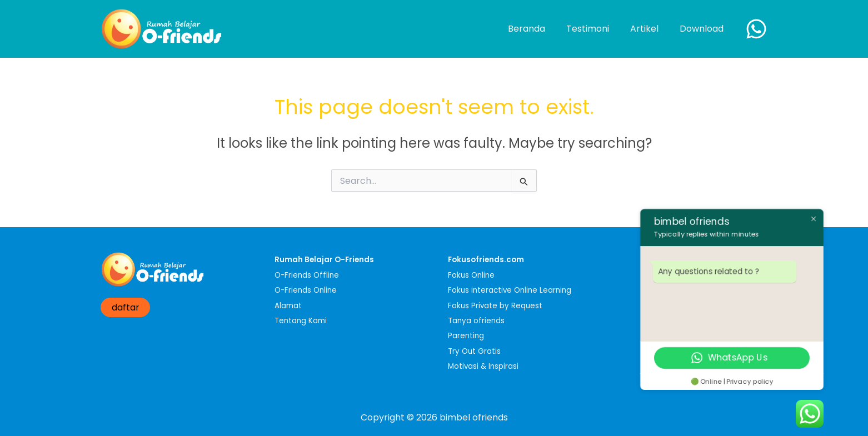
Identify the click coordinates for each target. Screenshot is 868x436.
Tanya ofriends (476, 321)
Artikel (649, 29)
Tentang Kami (301, 321)
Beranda (538, 29)
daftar (126, 307)
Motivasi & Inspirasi (483, 366)
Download (703, 29)
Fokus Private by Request (495, 306)
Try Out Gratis (474, 351)
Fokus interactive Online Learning (510, 290)
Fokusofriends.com (486, 260)
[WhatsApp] (756, 29)
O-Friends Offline (307, 275)
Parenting (466, 336)
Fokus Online (471, 275)
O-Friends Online (306, 290)
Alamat (288, 306)
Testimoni (596, 29)
